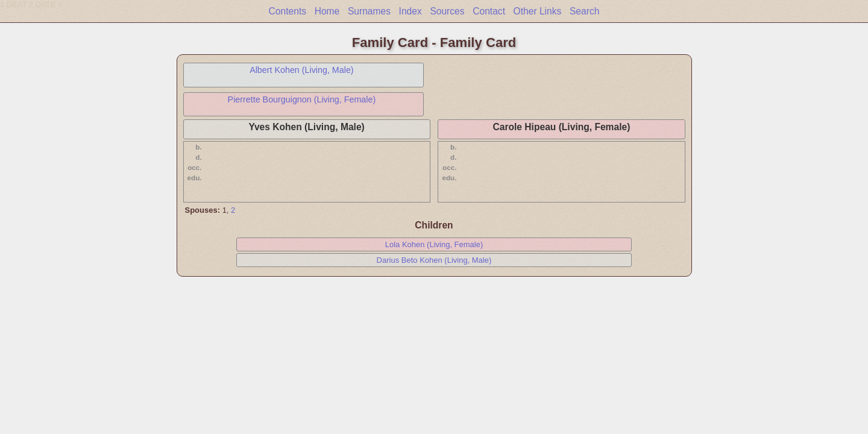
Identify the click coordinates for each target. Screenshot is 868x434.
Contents (288, 11)
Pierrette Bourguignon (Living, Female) (302, 99)
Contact (489, 11)
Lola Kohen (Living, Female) (434, 244)
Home (327, 11)
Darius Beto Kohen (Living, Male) (434, 260)
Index (410, 11)
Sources (447, 11)
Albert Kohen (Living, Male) (301, 70)
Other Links (538, 11)
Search (584, 11)
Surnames (369, 11)
